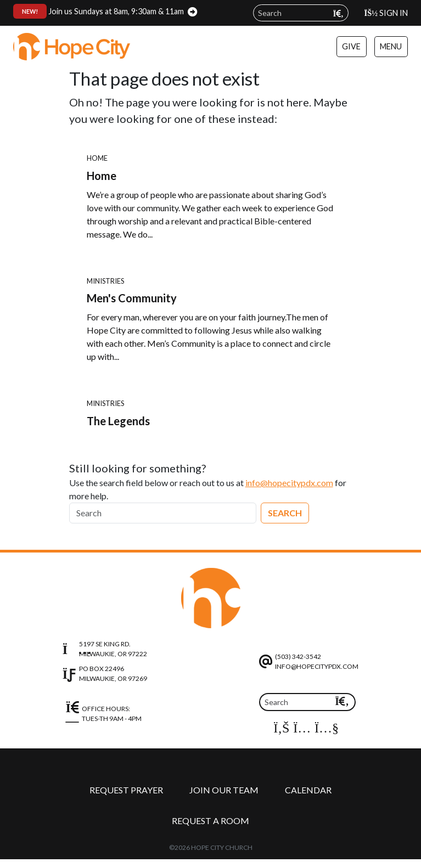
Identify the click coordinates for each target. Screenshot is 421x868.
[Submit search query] (338, 13)
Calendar (308, 790)
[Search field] (301, 13)
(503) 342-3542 (298, 656)
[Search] (163, 513)
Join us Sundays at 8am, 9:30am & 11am (99, 11)
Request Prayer (126, 790)
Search (285, 513)
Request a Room (210, 821)
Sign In (386, 13)
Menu (391, 46)
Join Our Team (224, 790)
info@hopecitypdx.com (289, 483)
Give (351, 46)
